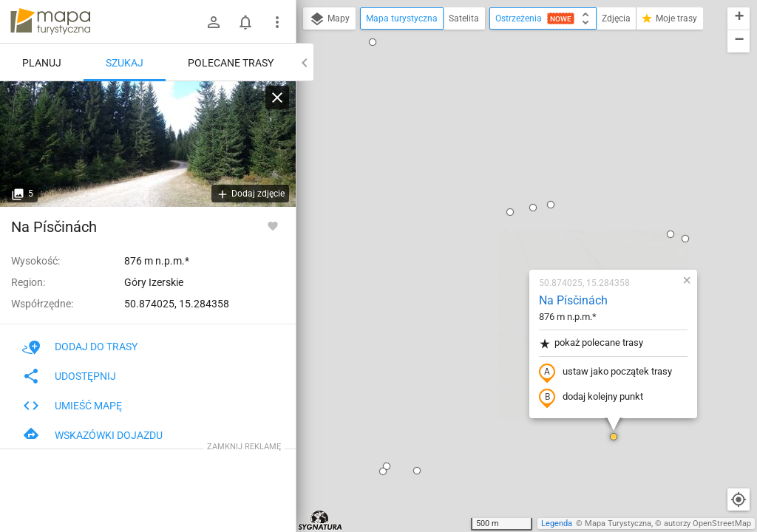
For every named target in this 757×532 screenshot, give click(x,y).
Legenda (557, 524)
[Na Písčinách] (148, 144)
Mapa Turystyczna (618, 524)
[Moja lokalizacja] (739, 499)
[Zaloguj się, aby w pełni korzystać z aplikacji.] (273, 225)
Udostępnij (69, 376)
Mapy (329, 19)
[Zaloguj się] (214, 22)
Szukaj (125, 63)
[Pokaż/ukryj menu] (277, 22)
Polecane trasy (231, 63)
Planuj (42, 63)
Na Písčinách (486, 130)
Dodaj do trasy (80, 347)
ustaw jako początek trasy (518, 202)
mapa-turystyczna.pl (50, 21)
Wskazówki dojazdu (92, 435)
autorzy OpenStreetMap (707, 524)
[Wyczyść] (277, 98)
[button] (330, 300)
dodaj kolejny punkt (504, 227)
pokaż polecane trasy (504, 173)
